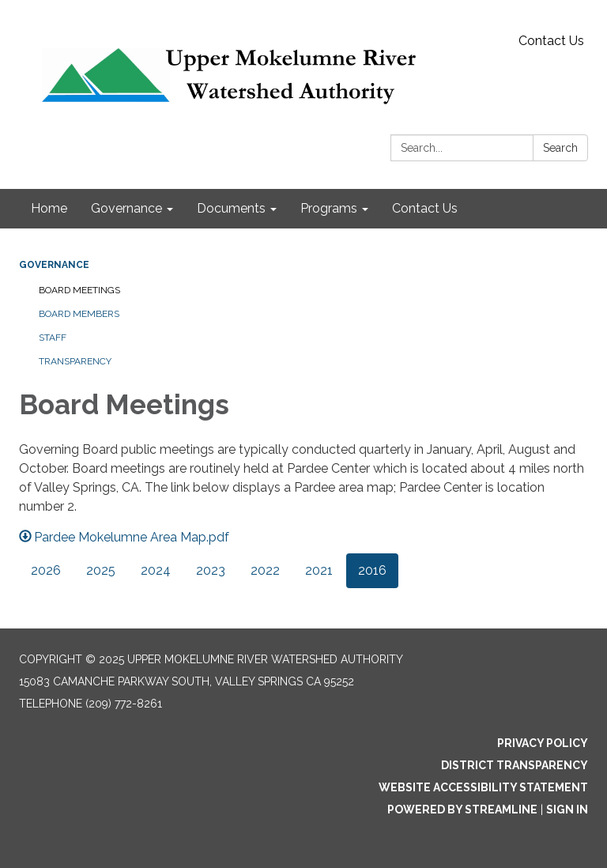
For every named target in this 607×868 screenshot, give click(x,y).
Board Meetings (79, 290)
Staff (53, 338)
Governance (54, 265)
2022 (265, 570)
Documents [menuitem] (231, 208)
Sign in (567, 810)
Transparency (75, 361)
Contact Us (551, 41)
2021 (319, 570)
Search (560, 148)
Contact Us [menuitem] (425, 208)
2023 (211, 570)
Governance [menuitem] (126, 208)
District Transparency (515, 765)
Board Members (79, 314)
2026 (46, 570)
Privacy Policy (543, 743)
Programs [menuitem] (329, 208)
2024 (156, 570)
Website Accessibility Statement (483, 787)
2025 (101, 570)
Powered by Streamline (462, 810)
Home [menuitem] (49, 208)
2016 (372, 570)
